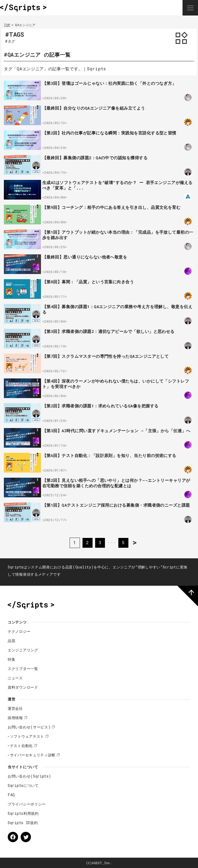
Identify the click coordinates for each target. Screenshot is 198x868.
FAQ (11, 795)
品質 (11, 641)
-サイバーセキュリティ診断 (32, 755)
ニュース (15, 678)
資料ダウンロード (23, 687)
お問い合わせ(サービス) (29, 727)
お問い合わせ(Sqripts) (30, 776)
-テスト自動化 (20, 746)
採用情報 (15, 718)
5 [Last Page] (124, 542)
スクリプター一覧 (23, 669)
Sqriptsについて (23, 785)
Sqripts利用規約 (23, 813)
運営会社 (15, 708)
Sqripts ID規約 (23, 823)
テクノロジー (19, 631)
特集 (11, 659)
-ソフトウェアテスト (26, 736)
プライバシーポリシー (27, 804)
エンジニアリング (23, 650)
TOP (7, 25)
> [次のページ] (136, 542)
